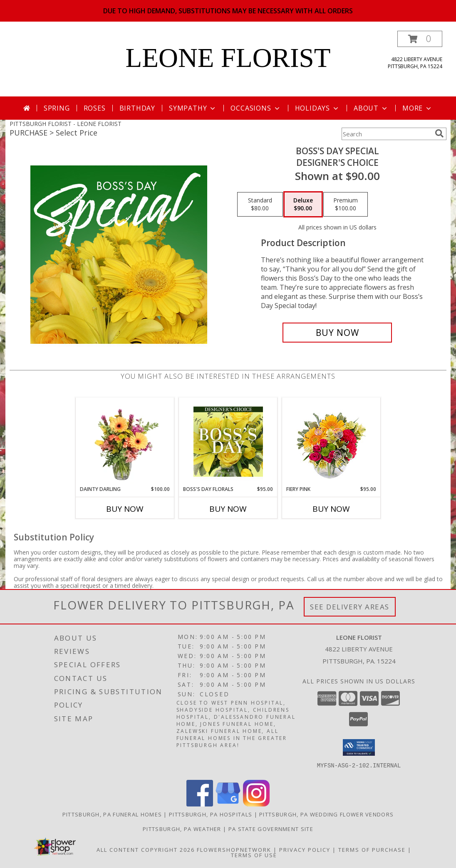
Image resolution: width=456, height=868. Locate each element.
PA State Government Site (271, 829)
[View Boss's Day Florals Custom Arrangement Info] (228, 441)
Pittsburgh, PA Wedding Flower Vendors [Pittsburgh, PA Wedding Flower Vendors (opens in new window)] (326, 814)
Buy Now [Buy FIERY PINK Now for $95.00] (331, 509)
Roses (95, 108)
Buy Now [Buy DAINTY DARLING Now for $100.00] (125, 509)
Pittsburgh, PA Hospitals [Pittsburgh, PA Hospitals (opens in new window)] (211, 814)
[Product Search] (387, 134)
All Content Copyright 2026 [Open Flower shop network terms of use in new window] (146, 850)
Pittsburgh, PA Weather (182, 829)
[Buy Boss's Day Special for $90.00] (337, 333)
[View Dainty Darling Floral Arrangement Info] (125, 441)
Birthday (137, 108)
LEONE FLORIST (228, 58)
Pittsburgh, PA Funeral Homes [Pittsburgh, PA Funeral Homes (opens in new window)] (112, 814)
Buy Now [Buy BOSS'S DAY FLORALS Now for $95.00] (228, 509)
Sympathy (193, 108)
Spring (57, 108)
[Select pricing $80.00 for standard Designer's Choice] (260, 205)
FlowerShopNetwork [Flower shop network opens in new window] (234, 850)
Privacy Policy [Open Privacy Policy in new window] (305, 850)
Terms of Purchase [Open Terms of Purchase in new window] (372, 850)
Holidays (317, 108)
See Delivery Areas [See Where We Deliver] (350, 607)
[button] (420, 39)
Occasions (256, 108)
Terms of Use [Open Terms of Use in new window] (254, 855)
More (418, 108)
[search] (439, 133)
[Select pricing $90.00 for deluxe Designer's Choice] (303, 205)
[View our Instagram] (256, 804)
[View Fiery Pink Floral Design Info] (331, 442)
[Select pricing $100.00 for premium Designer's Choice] (346, 205)
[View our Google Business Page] (228, 804)
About (371, 108)
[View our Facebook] (200, 804)
